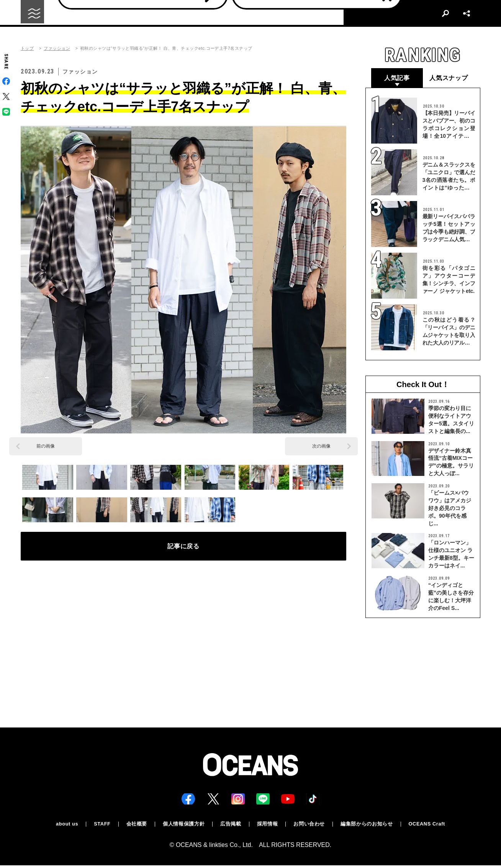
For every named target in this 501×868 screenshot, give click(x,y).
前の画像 (46, 446)
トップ (27, 48)
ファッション (57, 48)
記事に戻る (184, 549)
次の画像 (321, 446)
